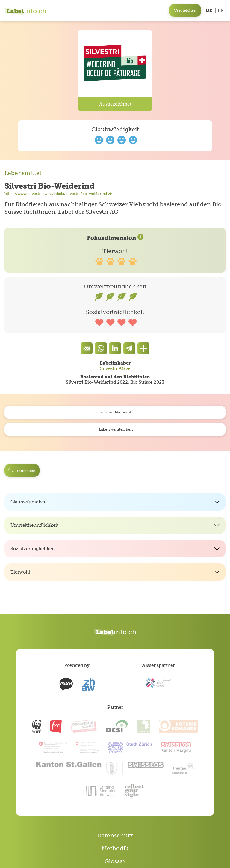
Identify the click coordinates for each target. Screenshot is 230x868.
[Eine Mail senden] (87, 348)
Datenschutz (115, 835)
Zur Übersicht (22, 471)
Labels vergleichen (115, 429)
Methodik (115, 848)
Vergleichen (185, 10)
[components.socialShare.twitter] (129, 348)
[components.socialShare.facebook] (115, 348)
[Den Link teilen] (143, 348)
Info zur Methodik (115, 412)
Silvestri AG (115, 368)
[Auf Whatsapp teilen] (101, 348)
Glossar (115, 861)
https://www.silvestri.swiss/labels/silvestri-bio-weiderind (58, 194)
